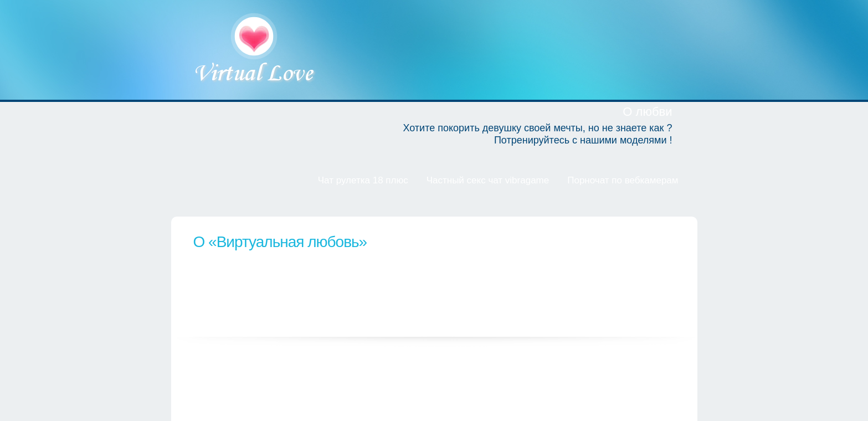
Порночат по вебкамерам (623, 180)
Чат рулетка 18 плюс (363, 180)
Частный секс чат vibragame (488, 180)
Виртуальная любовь (255, 50)
